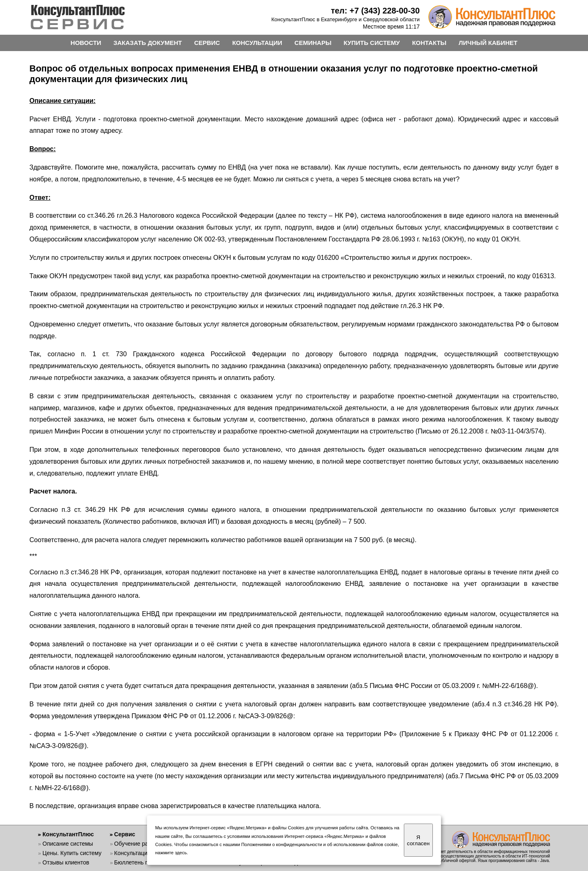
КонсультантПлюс (68, 834)
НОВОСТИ (86, 43)
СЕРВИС (207, 43)
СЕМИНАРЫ (313, 43)
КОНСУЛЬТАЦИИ (257, 43)
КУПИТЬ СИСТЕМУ (372, 43)
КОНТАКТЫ (429, 43)
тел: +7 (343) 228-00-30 (375, 11)
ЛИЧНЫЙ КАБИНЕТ (488, 43)
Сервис (125, 834)
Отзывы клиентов (66, 862)
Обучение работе (137, 844)
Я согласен (418, 840)
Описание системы (68, 844)
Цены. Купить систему (72, 853)
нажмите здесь (171, 853)
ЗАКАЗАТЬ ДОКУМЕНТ (148, 43)
